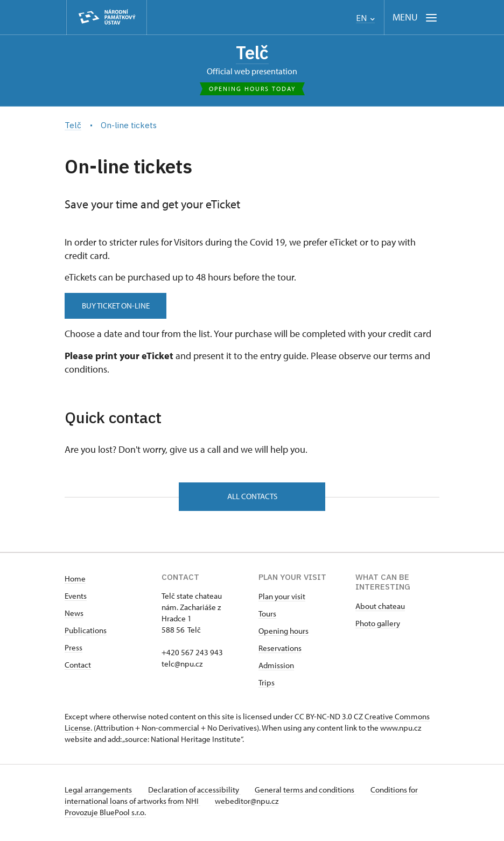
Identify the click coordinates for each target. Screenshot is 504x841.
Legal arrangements (99, 793)
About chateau (380, 610)
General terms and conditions (311, 793)
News (74, 617)
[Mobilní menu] (415, 17)
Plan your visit (282, 600)
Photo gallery (378, 627)
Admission (276, 669)
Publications (86, 634)
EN (365, 18)
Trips (267, 686)
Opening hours (283, 635)
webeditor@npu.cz (249, 805)
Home (75, 582)
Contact (78, 668)
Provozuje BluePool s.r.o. (105, 816)
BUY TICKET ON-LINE (118, 307)
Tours (267, 617)
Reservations (280, 652)
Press (73, 651)
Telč (252, 53)
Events (76, 600)
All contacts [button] (252, 499)
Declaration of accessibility (197, 793)
